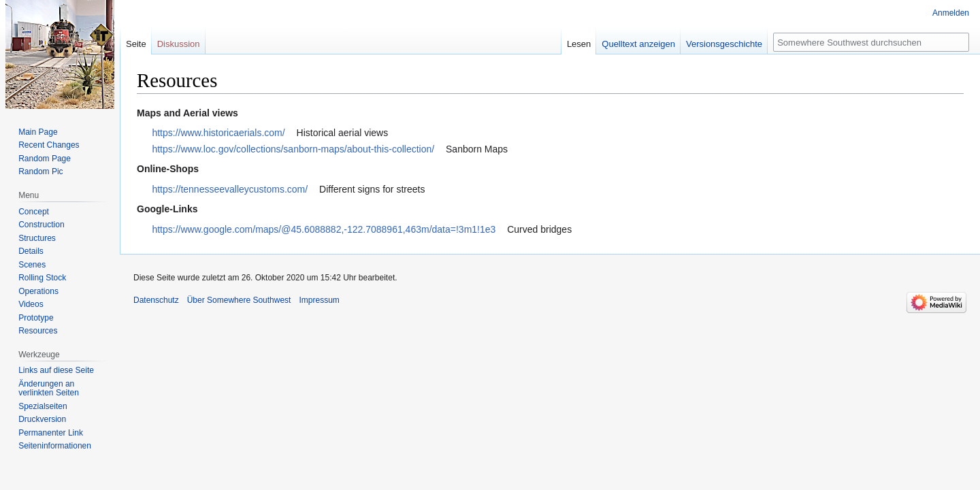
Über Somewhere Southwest (239, 300)
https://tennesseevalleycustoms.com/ (230, 189)
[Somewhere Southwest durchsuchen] (871, 42)
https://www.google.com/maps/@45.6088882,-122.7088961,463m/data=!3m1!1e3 (324, 229)
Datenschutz (156, 300)
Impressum (319, 300)
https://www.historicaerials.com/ (218, 133)
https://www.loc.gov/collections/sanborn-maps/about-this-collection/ (293, 149)
